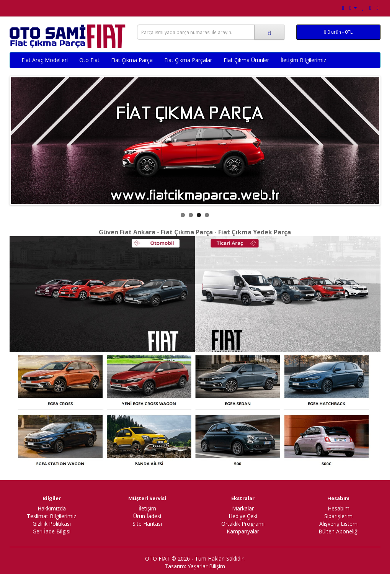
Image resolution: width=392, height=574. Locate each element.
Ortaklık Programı (243, 524)
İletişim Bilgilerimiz (303, 60)
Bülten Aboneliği (339, 531)
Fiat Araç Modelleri (45, 60)
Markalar (243, 508)
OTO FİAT (158, 558)
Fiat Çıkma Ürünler (246, 60)
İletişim (147, 508)
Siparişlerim (338, 516)
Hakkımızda (52, 508)
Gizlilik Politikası (52, 524)
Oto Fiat (89, 60)
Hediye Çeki (243, 516)
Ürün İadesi (147, 516)
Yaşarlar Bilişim (206, 566)
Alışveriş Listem (338, 524)
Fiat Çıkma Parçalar (188, 60)
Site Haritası (147, 524)
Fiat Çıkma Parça (132, 60)
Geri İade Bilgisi (51, 531)
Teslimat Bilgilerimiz (51, 516)
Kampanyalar (243, 531)
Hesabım (339, 508)
